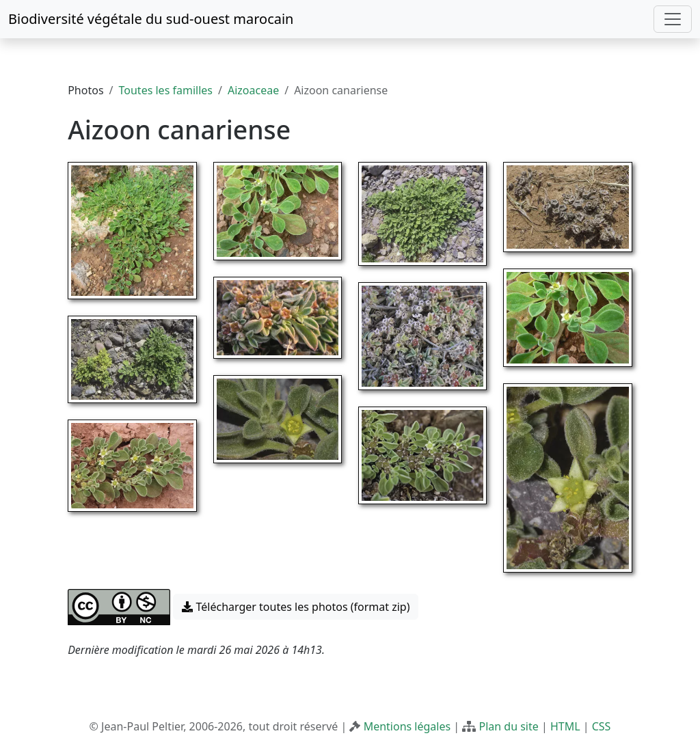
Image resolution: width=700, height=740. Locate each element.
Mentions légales (407, 726)
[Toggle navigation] (673, 19)
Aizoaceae (253, 90)
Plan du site (508, 726)
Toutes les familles (166, 90)
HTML (565, 726)
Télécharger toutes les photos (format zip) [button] (296, 607)
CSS (602, 726)
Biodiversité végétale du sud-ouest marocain (151, 19)
